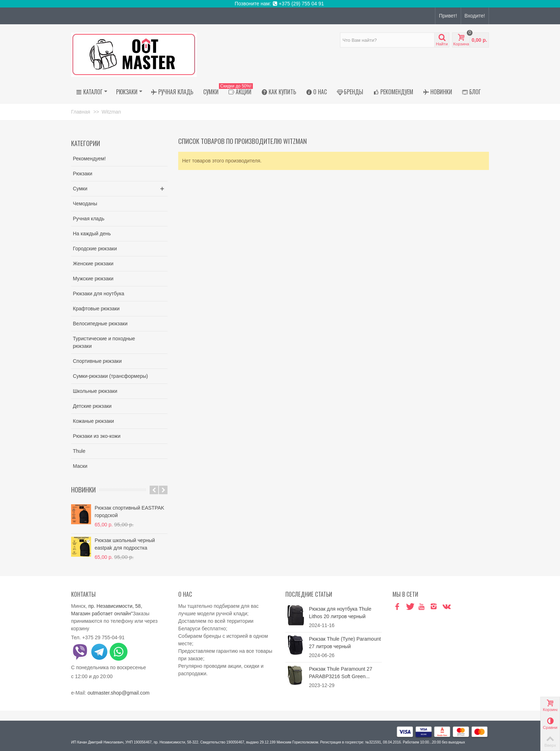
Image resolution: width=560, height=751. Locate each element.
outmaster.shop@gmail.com (119, 693)
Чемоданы (85, 204)
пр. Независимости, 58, (115, 606)
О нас (316, 92)
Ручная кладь (172, 92)
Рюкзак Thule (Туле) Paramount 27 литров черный (345, 643)
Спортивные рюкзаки (97, 361)
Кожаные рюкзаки (93, 421)
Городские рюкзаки (95, 249)
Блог (471, 92)
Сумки (211, 92)
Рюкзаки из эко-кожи (97, 436)
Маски (80, 466)
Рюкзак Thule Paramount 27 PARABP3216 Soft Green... (341, 673)
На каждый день (92, 234)
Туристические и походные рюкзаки (104, 342)
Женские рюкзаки (93, 264)
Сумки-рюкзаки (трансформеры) (110, 376)
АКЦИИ (238, 92)
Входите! (475, 16)
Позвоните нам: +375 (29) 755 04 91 (280, 4)
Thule (79, 451)
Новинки (438, 92)
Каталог (92, 92)
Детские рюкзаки (92, 406)
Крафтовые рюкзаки (96, 309)
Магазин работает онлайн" (102, 614)
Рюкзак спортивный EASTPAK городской (129, 512)
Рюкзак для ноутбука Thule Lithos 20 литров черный (340, 613)
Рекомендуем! (89, 159)
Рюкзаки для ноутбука (99, 294)
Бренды (350, 92)
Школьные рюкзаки (95, 391)
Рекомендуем (393, 92)
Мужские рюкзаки (93, 279)
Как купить (279, 92)
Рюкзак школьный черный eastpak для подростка (125, 544)
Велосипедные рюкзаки (100, 324)
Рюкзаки (129, 92)
